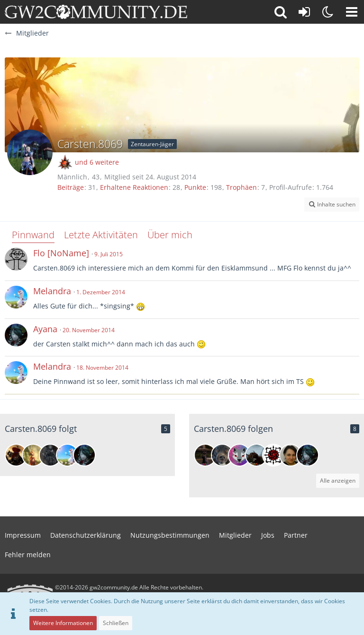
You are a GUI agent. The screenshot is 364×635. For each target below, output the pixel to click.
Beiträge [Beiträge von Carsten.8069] (71, 187)
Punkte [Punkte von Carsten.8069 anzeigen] (195, 187)
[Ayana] (84, 455)
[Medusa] (33, 455)
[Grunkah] (16, 455)
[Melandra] (67, 455)
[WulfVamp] (239, 455)
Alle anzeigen (338, 481)
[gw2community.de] (96, 12)
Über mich (170, 235)
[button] (352, 12)
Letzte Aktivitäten (101, 235)
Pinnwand (33, 235)
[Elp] (273, 455)
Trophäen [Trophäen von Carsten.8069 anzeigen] (241, 187)
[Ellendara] (291, 455)
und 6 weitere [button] (97, 162)
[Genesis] (222, 455)
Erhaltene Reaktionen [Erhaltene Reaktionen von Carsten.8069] (134, 187)
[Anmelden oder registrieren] (304, 12)
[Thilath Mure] (50, 455)
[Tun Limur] (256, 455)
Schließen (116, 623)
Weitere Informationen (63, 623)
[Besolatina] (205, 455)
